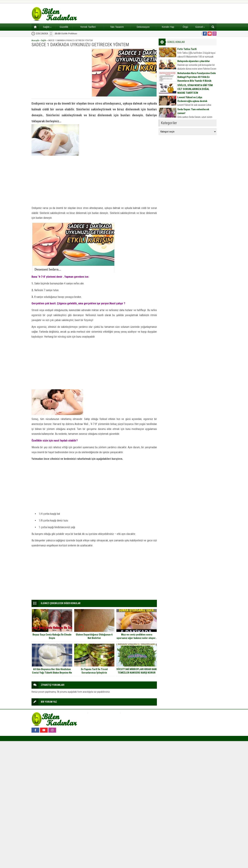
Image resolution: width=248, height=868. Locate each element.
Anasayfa (35, 40)
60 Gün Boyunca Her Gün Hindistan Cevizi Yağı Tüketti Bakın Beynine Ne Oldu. (52, 673)
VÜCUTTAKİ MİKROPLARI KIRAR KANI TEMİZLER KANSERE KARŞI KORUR (137, 671)
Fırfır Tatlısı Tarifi (187, 49)
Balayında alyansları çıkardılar (194, 61)
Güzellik (64, 27)
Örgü (185, 27)
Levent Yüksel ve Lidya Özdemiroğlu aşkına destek (192, 99)
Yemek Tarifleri (88, 27)
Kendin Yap (168, 27)
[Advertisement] (60, 73)
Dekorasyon (143, 27)
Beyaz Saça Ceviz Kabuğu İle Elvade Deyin (52, 636)
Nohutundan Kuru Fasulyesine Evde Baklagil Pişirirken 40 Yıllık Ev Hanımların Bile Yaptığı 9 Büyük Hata (197, 79)
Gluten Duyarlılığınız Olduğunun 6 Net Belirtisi (94, 636)
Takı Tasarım (117, 27)
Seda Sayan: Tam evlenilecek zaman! (193, 111)
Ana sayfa (34, 27)
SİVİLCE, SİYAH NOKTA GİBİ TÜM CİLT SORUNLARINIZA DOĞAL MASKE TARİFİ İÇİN (195, 89)
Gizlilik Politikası (66, 34)
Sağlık (47, 27)
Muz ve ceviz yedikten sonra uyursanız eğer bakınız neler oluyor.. (137, 636)
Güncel (200, 27)
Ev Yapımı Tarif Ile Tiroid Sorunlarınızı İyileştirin (94, 671)
